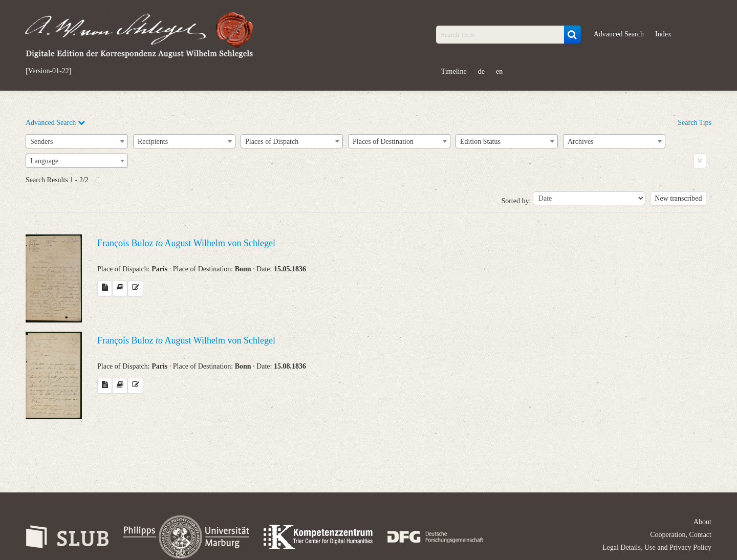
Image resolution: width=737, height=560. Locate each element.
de (481, 71)
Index (663, 34)
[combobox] (77, 141)
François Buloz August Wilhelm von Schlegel (186, 243)
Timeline (454, 71)
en (499, 71)
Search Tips (695, 123)
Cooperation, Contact (681, 535)
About (702, 522)
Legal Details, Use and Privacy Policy (657, 547)
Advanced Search (619, 34)
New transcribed (678, 198)
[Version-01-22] (48, 71)
